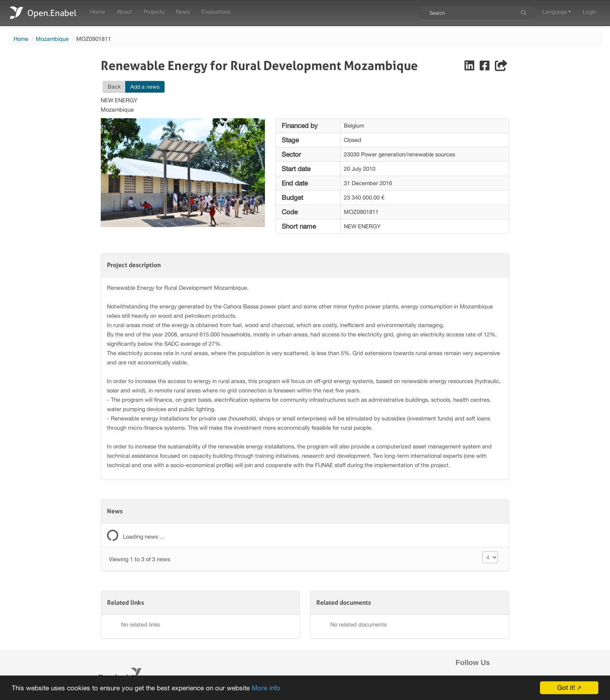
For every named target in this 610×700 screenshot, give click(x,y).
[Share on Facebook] (485, 67)
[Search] (524, 13)
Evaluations (216, 11)
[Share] (501, 67)
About (124, 11)
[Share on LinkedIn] (470, 67)
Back (114, 87)
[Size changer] (490, 557)
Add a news (145, 87)
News (183, 11)
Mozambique (52, 39)
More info (266, 688)
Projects (154, 11)
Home (98, 11)
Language (557, 11)
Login (590, 11)
